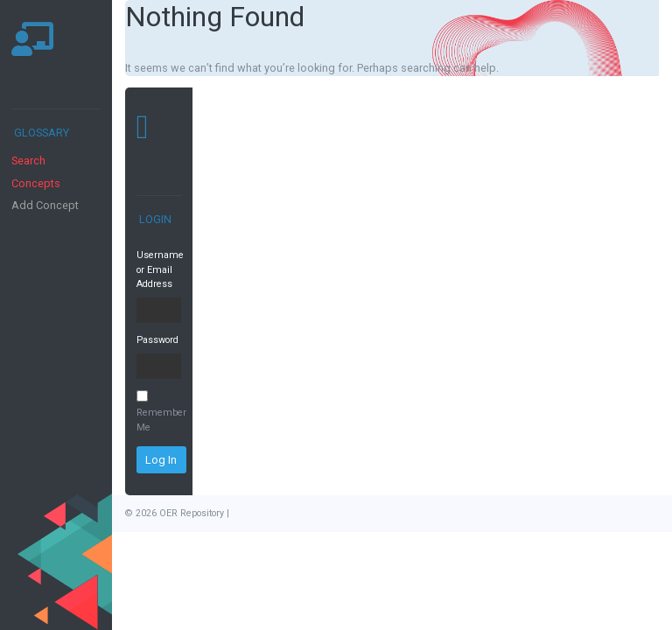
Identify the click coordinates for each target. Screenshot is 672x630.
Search (28, 161)
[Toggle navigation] (31, 82)
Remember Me (159, 412)
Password (157, 340)
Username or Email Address (159, 269)
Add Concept (45, 205)
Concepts (36, 183)
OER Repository (192, 513)
